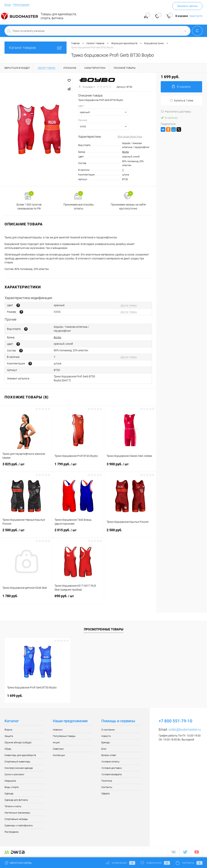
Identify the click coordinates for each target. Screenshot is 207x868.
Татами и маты (13, 806)
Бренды (106, 742)
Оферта (105, 794)
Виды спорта (12, 787)
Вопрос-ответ (109, 755)
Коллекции (59, 755)
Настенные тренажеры (17, 813)
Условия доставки (111, 768)
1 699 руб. (15, 696)
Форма (8, 730)
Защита (9, 736)
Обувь (8, 749)
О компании (108, 730)
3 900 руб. (130, 466)
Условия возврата (111, 774)
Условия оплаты (110, 762)
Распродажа (11, 832)
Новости (106, 736)
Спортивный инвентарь (17, 762)
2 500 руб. (26, 532)
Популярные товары (64, 736)
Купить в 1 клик (182, 100)
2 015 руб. (78, 532)
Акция (56, 742)
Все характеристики (130, 137)
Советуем (58, 749)
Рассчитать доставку (176, 112)
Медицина (10, 781)
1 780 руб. (26, 598)
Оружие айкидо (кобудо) (18, 742)
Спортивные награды (16, 819)
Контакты (107, 787)
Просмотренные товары (104, 629)
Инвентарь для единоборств (20, 755)
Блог (104, 749)
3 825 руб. (26, 466)
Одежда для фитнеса (16, 800)
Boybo (125, 152)
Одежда (9, 794)
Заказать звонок (187, 6)
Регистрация (21, 5)
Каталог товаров (36, 48)
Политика (107, 781)
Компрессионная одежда (19, 768)
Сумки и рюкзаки (14, 774)
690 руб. (78, 598)
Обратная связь (18, 863)
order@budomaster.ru (185, 729)
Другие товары (129, 305)
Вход (8, 5)
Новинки (58, 730)
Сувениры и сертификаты (19, 825)
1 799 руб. (78, 466)
